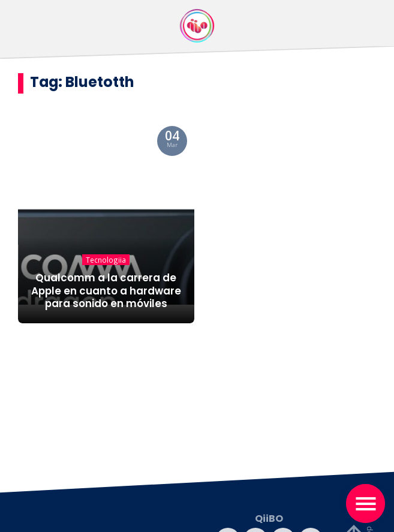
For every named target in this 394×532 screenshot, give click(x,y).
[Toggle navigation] (366, 504)
